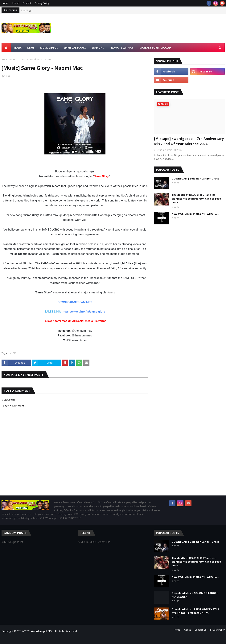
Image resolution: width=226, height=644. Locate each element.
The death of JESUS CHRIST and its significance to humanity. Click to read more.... (196, 199)
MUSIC (14, 60)
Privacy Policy (42, 3)
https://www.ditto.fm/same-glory (83, 311)
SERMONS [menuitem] (98, 48)
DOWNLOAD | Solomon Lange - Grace (195, 179)
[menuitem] (6, 48)
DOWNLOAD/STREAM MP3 (75, 302)
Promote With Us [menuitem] (122, 48)
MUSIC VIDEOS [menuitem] (49, 48)
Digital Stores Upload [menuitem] (155, 48)
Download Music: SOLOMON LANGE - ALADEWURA (195, 595)
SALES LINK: (53, 312)
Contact (27, 3)
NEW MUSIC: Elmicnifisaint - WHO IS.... (195, 214)
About (15, 3)
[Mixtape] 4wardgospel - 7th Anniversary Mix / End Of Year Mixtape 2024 (189, 141)
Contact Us (200, 630)
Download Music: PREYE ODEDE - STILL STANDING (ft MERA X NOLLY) (195, 611)
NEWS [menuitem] (31, 48)
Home (5, 3)
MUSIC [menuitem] (18, 48)
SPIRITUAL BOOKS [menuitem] (75, 48)
